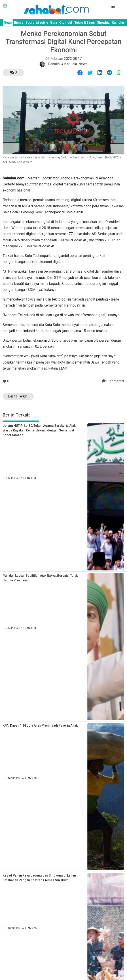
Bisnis (19, 23)
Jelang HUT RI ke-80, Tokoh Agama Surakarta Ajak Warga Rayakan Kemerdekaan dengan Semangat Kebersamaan (39, 430)
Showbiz (103, 23)
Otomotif (66, 23)
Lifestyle (42, 23)
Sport (30, 23)
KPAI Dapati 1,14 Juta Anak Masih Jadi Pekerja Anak (40, 726)
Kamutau (118, 23)
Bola (54, 23)
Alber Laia (69, 64)
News (8, 23)
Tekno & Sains (85, 23)
